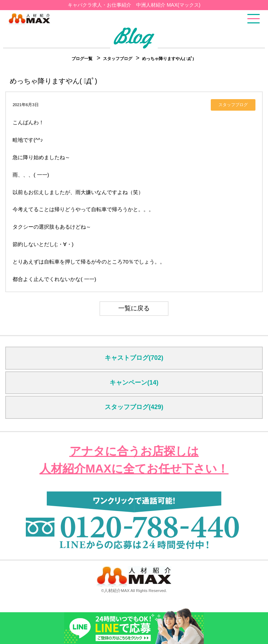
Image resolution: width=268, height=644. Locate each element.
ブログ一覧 (82, 59)
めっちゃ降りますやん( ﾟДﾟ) (168, 59)
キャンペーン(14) (134, 383)
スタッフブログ (118, 59)
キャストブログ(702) (134, 358)
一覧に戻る (134, 308)
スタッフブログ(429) (134, 407)
